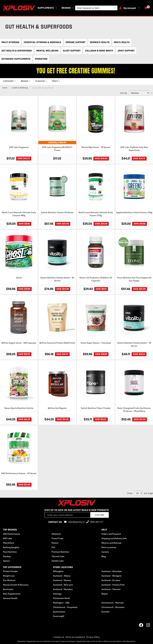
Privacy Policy (93, 637)
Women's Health (100, 42)
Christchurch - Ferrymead (65, 607)
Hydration (41, 59)
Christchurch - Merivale (113, 603)
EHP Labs (7, 538)
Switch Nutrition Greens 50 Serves (57, 212)
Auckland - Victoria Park (113, 585)
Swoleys (7, 556)
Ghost (19, 278)
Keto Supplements (12, 594)
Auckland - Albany (62, 576)
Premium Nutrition (60, 552)
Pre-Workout (9, 580)
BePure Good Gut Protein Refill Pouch (57, 343)
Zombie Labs (58, 561)
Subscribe (100, 515)
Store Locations (109, 547)
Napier (105, 594)
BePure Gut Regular (57, 408)
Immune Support (76, 42)
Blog (104, 556)
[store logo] (19, 8)
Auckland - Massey (62, 580)
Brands (66, 8)
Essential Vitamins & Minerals (42, 42)
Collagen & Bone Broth (99, 51)
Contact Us (59, 637)
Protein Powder (10, 571)
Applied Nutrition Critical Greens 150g (134, 212)
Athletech (56, 534)
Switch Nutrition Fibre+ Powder (96, 408)
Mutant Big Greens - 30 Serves (96, 147)
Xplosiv (6, 561)
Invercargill (59, 616)
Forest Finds (57, 538)
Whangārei (58, 571)
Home (5, 88)
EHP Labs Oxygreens (19, 147)
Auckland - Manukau (63, 589)
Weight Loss (9, 576)
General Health (10, 598)
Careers (105, 552)
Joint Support (126, 51)
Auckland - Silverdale (112, 571)
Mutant (55, 543)
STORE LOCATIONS (63, 567)
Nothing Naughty (11, 547)
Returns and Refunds (111, 543)
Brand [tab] (25, 81)
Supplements (46, 8)
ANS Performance (11, 534)
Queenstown (59, 612)
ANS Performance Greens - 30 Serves (19, 473)
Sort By (123, 93)
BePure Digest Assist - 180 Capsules (19, 343)
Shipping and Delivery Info (114, 538)
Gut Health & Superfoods (17, 51)
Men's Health (122, 42)
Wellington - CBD (61, 603)
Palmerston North (61, 598)
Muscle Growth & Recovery (16, 585)
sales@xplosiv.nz (76, 522)
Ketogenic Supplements (16, 59)
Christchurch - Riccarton (113, 607)
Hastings (57, 594)
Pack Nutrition (10, 552)
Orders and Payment (111, 534)
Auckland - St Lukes (111, 580)
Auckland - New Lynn (63, 585)
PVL (53, 547)
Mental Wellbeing (47, 51)
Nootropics (8, 589)
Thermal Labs (58, 556)
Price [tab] (55, 81)
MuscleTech (9, 543)
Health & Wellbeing (20, 88)
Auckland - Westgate (111, 576)
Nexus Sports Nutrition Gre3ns (19, 408)
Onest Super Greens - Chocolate (96, 343)
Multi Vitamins (10, 42)
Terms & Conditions (75, 637)
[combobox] (96, 8)
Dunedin (105, 612)
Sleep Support (72, 51)
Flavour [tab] (40, 81)
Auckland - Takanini (111, 589)
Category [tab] (8, 81)
